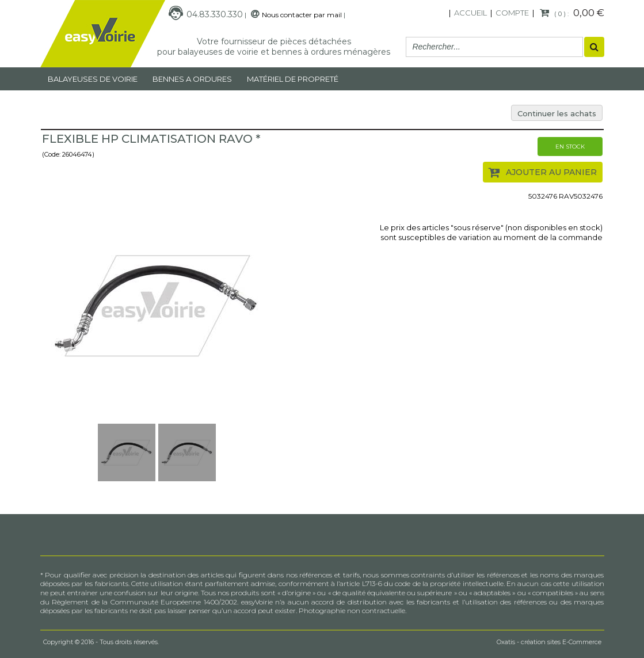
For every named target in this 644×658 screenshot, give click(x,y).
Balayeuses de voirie (93, 79)
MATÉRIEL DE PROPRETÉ (293, 79)
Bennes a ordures (192, 79)
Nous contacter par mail (302, 15)
